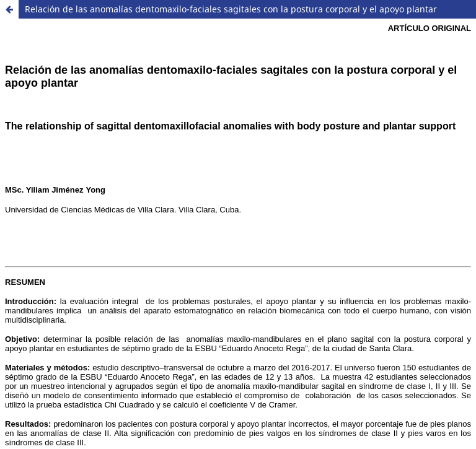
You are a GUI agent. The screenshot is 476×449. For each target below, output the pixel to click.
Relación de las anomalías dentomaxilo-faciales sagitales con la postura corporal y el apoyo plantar (231, 9)
